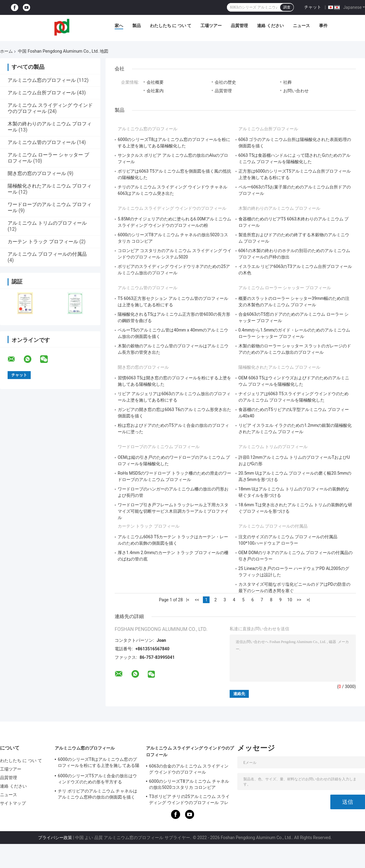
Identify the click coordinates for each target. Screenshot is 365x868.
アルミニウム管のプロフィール (42, 142)
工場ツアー (211, 26)
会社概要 (155, 82)
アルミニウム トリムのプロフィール (47, 223)
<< (197, 600)
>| (308, 600)
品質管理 (239, 26)
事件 (323, 26)
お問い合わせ (296, 91)
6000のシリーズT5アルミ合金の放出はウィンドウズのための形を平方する (97, 779)
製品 (137, 26)
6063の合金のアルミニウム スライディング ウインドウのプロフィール (189, 769)
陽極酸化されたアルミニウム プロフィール (279, 367)
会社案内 (155, 91)
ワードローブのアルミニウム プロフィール (159, 447)
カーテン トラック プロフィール (43, 242)
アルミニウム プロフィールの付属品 (47, 254)
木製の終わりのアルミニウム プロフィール (279, 208)
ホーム (6, 51)
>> (299, 600)
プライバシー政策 (55, 838)
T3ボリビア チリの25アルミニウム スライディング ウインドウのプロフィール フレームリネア (189, 800)
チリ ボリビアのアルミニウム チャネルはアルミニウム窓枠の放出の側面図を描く (97, 794)
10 (290, 600)
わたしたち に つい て (171, 26)
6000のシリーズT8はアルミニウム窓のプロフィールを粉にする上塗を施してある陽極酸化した (99, 763)
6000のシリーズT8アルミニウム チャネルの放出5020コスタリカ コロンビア (189, 784)
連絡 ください (270, 26)
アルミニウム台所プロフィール (42, 93)
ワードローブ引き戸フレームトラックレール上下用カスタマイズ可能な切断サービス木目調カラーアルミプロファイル (173, 511)
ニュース (301, 26)
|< (188, 600)
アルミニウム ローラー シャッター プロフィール (285, 288)
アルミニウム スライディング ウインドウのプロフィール (172, 208)
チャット (313, 7)
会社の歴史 (225, 82)
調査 (287, 7)
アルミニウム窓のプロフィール (42, 80)
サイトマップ (13, 803)
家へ (119, 26)
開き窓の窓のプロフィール (37, 173)
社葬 (287, 82)
